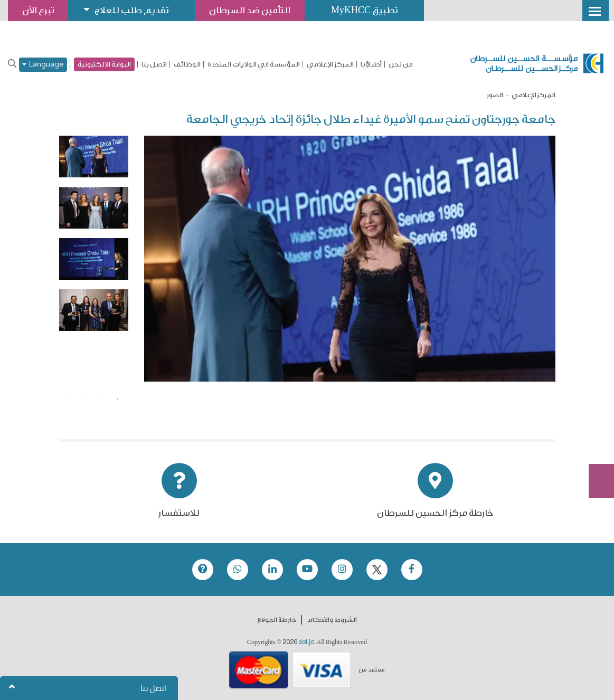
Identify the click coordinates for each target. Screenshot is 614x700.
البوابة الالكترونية (104, 64)
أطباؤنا (371, 64)
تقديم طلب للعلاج (131, 10)
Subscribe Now (596, 443)
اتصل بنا (154, 64)
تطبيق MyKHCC (364, 10)
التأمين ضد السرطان (250, 10)
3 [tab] (86, 399)
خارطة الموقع (277, 620)
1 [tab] (117, 399)
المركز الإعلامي (330, 64)
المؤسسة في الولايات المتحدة (254, 64)
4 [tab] (70, 399)
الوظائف (187, 64)
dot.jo (306, 642)
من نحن (401, 64)
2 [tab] (101, 399)
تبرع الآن (596, 403)
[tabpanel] (94, 157)
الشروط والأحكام (332, 620)
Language (43, 65)
